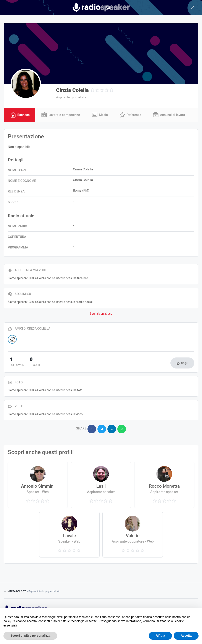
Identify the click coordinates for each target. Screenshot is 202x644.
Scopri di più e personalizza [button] (30, 636)
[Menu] (193, 8)
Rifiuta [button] (160, 636)
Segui (185, 363)
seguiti (29, 362)
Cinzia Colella (72, 90)
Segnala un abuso (101, 314)
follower (15, 362)
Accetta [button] (186, 636)
